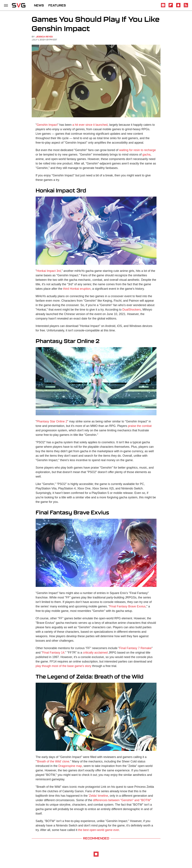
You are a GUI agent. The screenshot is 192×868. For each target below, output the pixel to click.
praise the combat (140, 426)
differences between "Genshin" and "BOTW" (122, 800)
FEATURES (57, 5)
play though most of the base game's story (64, 666)
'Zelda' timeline (98, 796)
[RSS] (186, 7)
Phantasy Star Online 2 (52, 421)
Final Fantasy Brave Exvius (128, 606)
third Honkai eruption (77, 289)
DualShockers (132, 310)
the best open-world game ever (98, 830)
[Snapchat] (178, 7)
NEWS (39, 5)
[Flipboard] (171, 7)
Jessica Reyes (44, 37)
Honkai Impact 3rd (49, 271)
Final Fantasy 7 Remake (135, 648)
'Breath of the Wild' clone (53, 761)
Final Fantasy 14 (53, 653)
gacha (147, 155)
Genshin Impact (47, 125)
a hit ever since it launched (90, 125)
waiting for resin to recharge (138, 150)
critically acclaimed (95, 653)
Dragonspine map (70, 766)
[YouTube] (163, 7)
